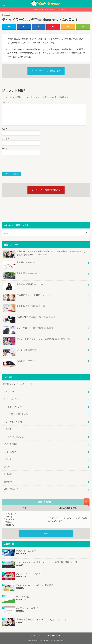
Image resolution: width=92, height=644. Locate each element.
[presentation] (21, 163)
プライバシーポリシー (52, 636)
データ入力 (20, 351)
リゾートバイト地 (14, 422)
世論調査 (19, 264)
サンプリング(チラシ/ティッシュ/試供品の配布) (37, 340)
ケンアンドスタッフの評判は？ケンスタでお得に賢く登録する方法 (47, 563)
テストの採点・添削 (24, 307)
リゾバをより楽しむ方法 (17, 414)
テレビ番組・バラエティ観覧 (28, 329)
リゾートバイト (11, 399)
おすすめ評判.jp (45, 641)
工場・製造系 (10, 452)
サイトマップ (37, 636)
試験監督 (19, 362)
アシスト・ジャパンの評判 (28, 574)
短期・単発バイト (12, 489)
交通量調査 (20, 274)
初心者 (9, 429)
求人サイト (9, 467)
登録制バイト (10, 482)
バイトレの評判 (23, 597)
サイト (5, 149)
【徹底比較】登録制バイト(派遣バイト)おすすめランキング (43, 620)
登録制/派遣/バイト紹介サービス (18, 384)
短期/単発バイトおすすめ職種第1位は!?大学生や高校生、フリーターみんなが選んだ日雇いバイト (44, 254)
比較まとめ (9, 459)
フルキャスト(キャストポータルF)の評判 (35, 585)
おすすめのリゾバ (14, 407)
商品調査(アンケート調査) (27, 296)
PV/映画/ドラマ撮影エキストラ (29, 318)
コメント (6, 103)
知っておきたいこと (15, 437)
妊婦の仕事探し (11, 444)
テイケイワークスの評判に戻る (46, 71)
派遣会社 (8, 474)
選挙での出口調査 (23, 285)
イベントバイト (11, 392)
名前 (4, 129)
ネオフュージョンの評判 (27, 608)
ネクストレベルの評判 (26, 551)
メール (5, 139)
